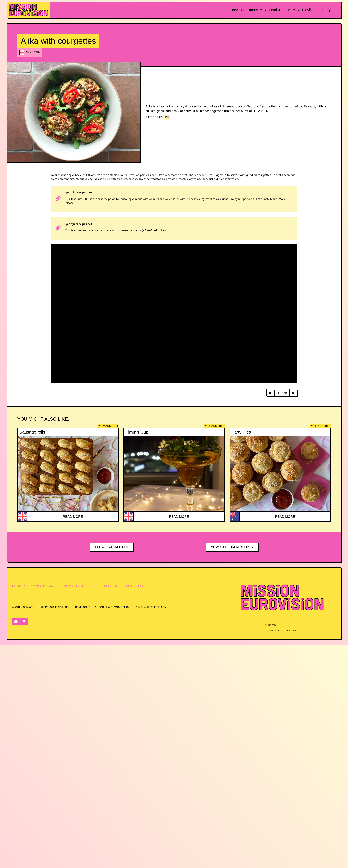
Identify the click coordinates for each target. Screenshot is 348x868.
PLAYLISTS (114, 586)
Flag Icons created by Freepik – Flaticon (282, 631)
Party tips (330, 10)
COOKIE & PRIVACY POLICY (115, 607)
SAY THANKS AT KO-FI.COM (153, 607)
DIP (167, 117)
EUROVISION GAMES (43, 586)
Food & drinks (282, 10)
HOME (17, 586)
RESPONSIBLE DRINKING (55, 607)
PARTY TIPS (137, 586)
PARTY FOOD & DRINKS (82, 586)
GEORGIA (33, 52)
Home (217, 10)
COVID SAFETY (84, 607)
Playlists (309, 10)
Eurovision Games (245, 10)
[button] (270, 393)
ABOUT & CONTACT (23, 607)
